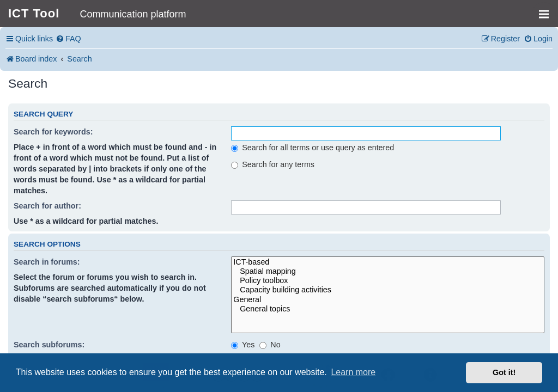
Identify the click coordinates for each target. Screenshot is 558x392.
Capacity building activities (388, 290)
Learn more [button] (353, 372)
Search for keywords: (53, 132)
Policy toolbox (388, 281)
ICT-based (388, 262)
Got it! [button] (504, 372)
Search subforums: (49, 345)
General (388, 300)
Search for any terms (273, 164)
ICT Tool (34, 13)
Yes (243, 345)
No (270, 345)
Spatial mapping (388, 271)
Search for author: (47, 206)
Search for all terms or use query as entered (313, 148)
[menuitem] (68, 39)
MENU (547, 9)
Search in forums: (47, 262)
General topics (388, 309)
